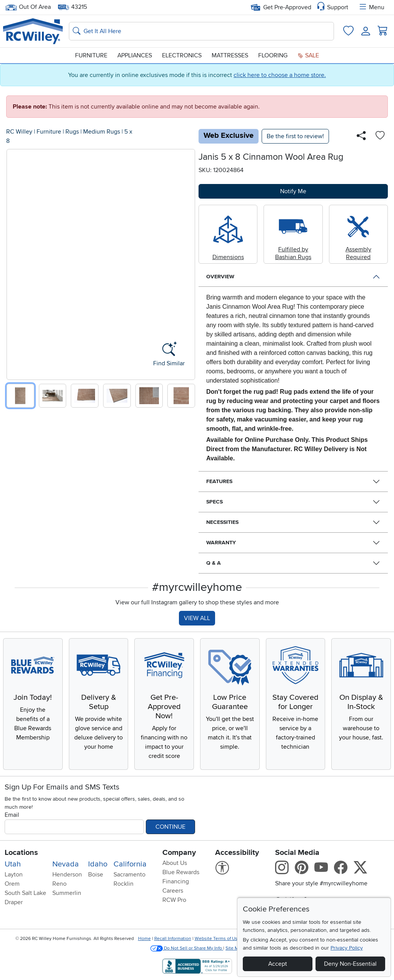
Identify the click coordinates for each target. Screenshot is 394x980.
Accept (278, 964)
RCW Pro (174, 900)
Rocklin (124, 884)
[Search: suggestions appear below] (201, 31)
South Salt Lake (25, 893)
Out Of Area (28, 7)
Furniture (91, 55)
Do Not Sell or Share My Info (187, 948)
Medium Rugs (102, 132)
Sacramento (129, 875)
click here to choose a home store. (280, 75)
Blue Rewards (181, 872)
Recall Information (173, 939)
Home (144, 939)
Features (219, 481)
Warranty (221, 543)
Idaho (98, 864)
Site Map (235, 948)
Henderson (67, 875)
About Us (175, 863)
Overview (220, 277)
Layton (14, 875)
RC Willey (19, 132)
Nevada (66, 864)
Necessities (222, 522)
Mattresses (230, 55)
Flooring (273, 55)
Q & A (214, 563)
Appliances (135, 55)
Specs (215, 502)
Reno (59, 884)
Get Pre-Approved (281, 7)
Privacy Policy (347, 948)
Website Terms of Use (217, 939)
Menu (371, 7)
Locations (21, 853)
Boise (96, 875)
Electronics (182, 55)
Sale (308, 55)
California (130, 864)
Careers (173, 891)
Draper (14, 902)
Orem (12, 884)
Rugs (72, 132)
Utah (13, 864)
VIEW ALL (197, 618)
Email (12, 815)
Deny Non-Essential (350, 964)
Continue (170, 827)
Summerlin (67, 893)
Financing (176, 881)
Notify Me (293, 191)
